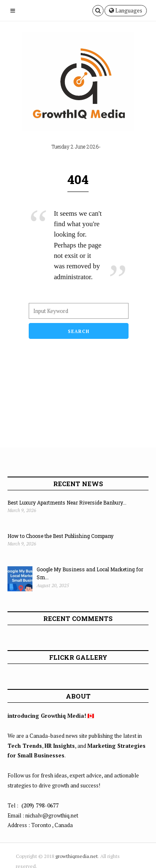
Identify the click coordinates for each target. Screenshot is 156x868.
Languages (126, 10)
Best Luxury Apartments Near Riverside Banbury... (67, 502)
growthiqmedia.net (77, 856)
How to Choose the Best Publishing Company (61, 536)
